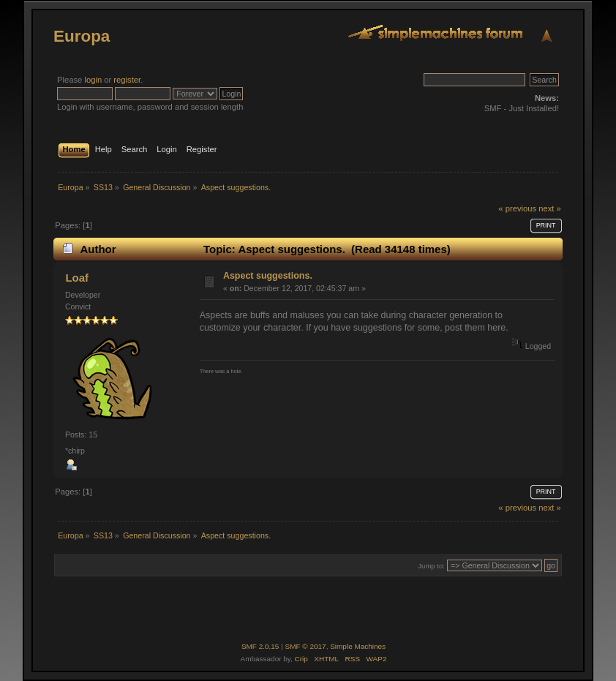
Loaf (77, 278)
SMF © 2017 (306, 646)
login (93, 80)
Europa (82, 36)
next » (550, 208)
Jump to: (431, 566)
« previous (517, 208)
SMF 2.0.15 (260, 646)
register (127, 80)
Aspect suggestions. (268, 276)
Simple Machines (358, 646)
